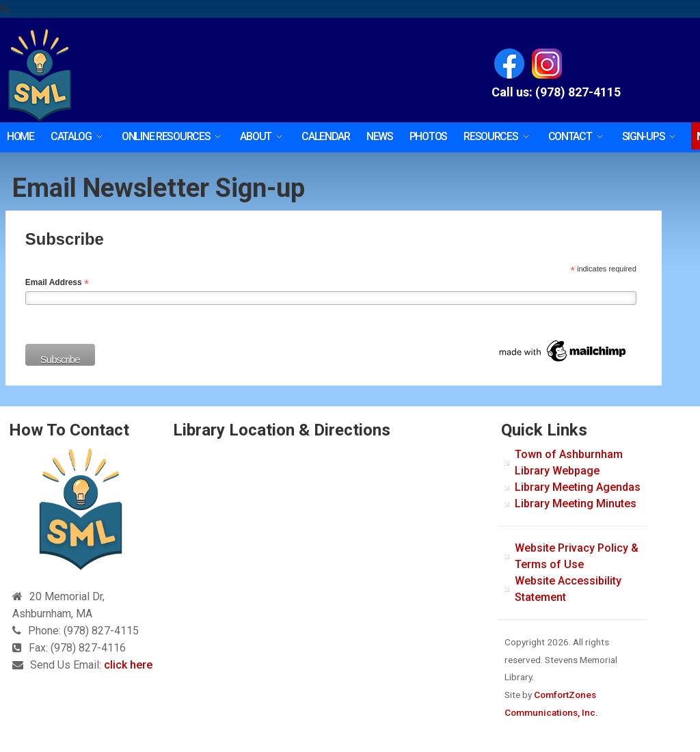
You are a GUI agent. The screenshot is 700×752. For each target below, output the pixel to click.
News (380, 136)
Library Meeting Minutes (576, 503)
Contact (570, 136)
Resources (490, 136)
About (256, 136)
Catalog (71, 136)
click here (128, 665)
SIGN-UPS (644, 136)
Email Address (57, 283)
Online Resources (166, 136)
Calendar (326, 136)
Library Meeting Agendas (578, 487)
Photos (428, 136)
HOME (21, 136)
